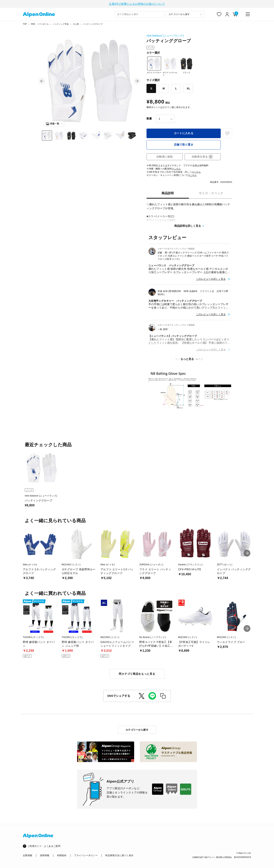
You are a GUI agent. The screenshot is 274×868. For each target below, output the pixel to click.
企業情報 (27, 855)
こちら (177, 169)
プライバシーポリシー (86, 855)
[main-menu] (248, 14)
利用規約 (62, 855)
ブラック (186, 65)
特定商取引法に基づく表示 (119, 855)
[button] (42, 81)
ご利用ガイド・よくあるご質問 (44, 846)
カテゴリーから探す (137, 730)
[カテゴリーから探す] (185, 14)
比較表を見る (202, 157)
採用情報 (45, 855)
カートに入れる (184, 133)
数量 (149, 119)
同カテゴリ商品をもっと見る (137, 674)
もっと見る (187, 359)
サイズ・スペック (211, 193)
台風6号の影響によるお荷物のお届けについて (137, 4)
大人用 (76, 24)
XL (188, 88)
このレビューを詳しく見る (211, 279)
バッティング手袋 (61, 24)
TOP (25, 24)
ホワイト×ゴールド (170, 66)
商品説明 (168, 193)
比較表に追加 (165, 157)
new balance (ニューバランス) (165, 36)
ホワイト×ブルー (154, 65)
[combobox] (140, 14)
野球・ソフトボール (40, 24)
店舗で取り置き (184, 145)
